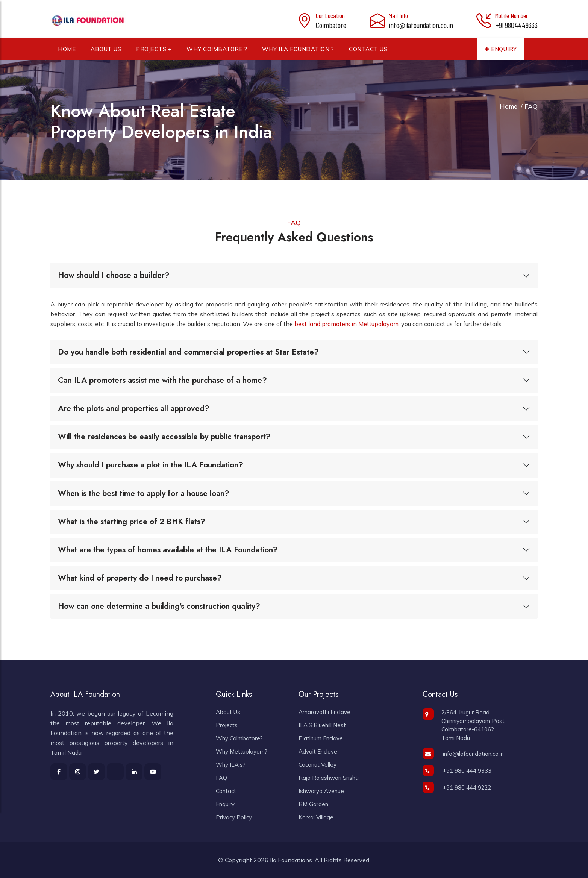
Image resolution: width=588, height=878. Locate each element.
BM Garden (313, 804)
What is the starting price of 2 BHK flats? (132, 522)
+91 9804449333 (516, 25)
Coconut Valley (317, 765)
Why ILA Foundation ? (298, 52)
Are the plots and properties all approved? (134, 408)
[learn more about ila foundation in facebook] (59, 772)
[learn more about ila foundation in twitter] (115, 772)
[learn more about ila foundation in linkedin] (134, 772)
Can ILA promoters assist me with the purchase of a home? (162, 380)
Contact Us (368, 52)
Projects (227, 725)
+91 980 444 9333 (457, 771)
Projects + (154, 52)
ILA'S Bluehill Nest (322, 725)
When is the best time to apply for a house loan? (144, 493)
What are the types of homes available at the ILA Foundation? (168, 550)
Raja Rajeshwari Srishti (329, 778)
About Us (106, 52)
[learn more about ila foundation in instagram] (78, 772)
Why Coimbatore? (239, 738)
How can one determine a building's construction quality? (159, 606)
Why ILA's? (231, 765)
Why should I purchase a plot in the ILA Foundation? (151, 465)
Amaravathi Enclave (324, 712)
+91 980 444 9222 (457, 788)
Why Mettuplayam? (242, 751)
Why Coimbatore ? (217, 52)
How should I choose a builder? (114, 275)
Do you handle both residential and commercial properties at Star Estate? (188, 352)
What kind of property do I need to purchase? (140, 578)
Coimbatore (331, 25)
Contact (226, 791)
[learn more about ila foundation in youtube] (153, 772)
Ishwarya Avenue (321, 791)
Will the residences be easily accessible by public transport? (164, 437)
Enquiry (501, 52)
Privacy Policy (234, 817)
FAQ (221, 778)
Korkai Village (316, 817)
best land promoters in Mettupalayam (346, 324)
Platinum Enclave (321, 738)
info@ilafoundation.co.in (421, 25)
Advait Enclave (318, 751)
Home (67, 52)
